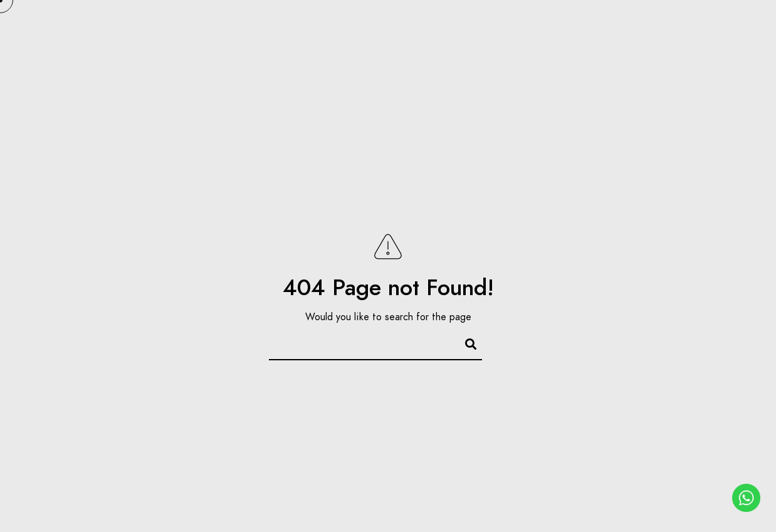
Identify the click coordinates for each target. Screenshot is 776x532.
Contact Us (697, 51)
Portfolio (349, 51)
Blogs (621, 51)
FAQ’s (495, 51)
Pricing (557, 51)
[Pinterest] (706, 26)
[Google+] (683, 26)
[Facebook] (661, 26)
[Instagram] (728, 26)
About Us (268, 51)
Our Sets (428, 51)
